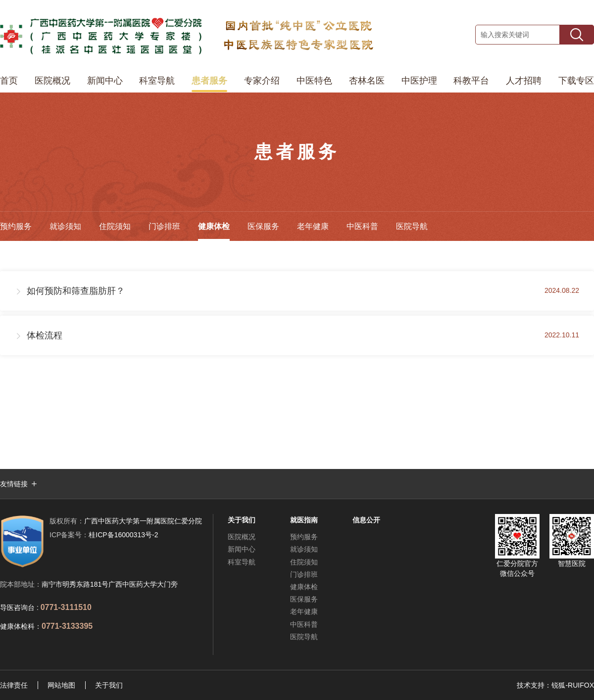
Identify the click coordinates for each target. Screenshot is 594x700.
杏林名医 (367, 81)
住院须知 (115, 226)
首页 (9, 81)
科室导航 (157, 81)
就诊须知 (65, 226)
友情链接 (14, 484)
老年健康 (313, 226)
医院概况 (52, 81)
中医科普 (362, 226)
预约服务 (16, 226)
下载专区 (576, 81)
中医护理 (419, 81)
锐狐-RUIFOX (573, 685)
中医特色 (314, 81)
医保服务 (263, 226)
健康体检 (214, 226)
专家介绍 (262, 81)
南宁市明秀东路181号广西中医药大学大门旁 (110, 584)
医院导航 (412, 226)
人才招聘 (524, 81)
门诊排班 (164, 226)
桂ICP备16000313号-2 (104, 535)
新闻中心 (105, 81)
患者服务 (209, 81)
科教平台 (471, 81)
